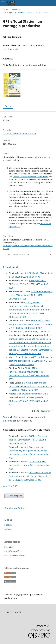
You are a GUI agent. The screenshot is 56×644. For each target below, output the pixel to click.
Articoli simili (11, 267)
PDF (9, 106)
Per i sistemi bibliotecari (15, 556)
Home (6, 10)
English (8, 525)
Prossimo (46, 411)
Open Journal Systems (15, 508)
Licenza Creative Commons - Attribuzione (30, 177)
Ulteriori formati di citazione (17, 254)
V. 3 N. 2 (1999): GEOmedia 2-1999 (18, 13)
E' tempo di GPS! (37, 280)
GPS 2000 (34, 273)
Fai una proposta (14, 496)
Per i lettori (9, 547)
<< (4, 486)
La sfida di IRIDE (37, 462)
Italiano (8, 529)
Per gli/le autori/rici (13, 551)
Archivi (15, 10)
